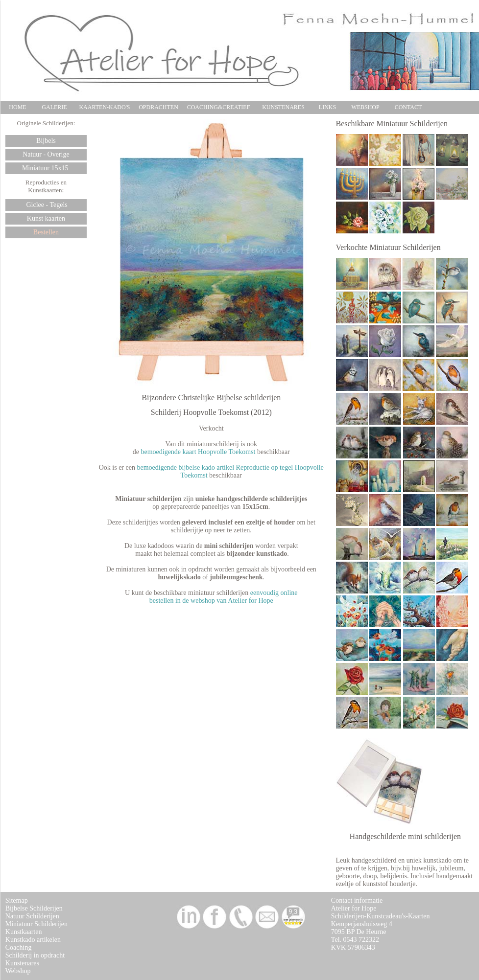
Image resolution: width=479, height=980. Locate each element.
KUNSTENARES (283, 107)
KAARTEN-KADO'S (104, 107)
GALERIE (54, 107)
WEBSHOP (365, 107)
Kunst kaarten (46, 218)
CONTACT (408, 107)
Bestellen (46, 232)
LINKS (327, 107)
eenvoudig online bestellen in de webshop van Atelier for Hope (224, 597)
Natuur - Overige (46, 154)
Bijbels (46, 141)
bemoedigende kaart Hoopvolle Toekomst (198, 452)
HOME (17, 107)
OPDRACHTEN (158, 107)
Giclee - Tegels (46, 205)
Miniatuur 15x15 (46, 168)
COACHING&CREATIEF (219, 107)
